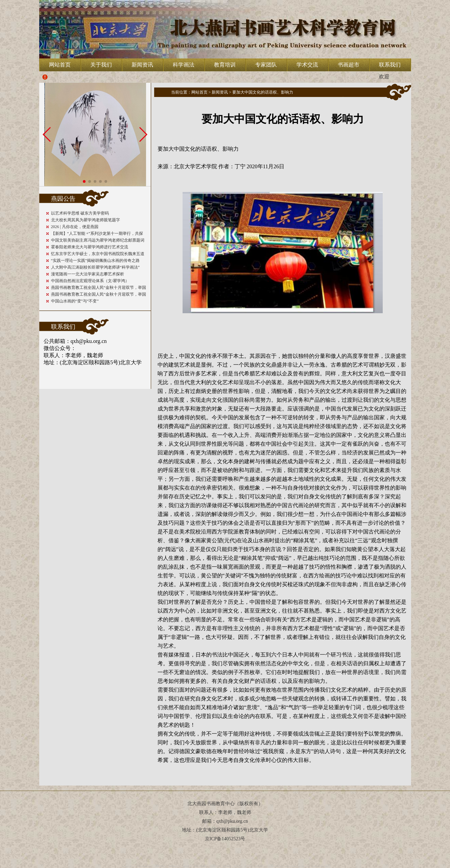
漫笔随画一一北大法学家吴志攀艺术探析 (88, 274)
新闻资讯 (142, 65)
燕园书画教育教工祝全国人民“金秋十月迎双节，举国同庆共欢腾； (99, 288)
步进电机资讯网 (187, 866)
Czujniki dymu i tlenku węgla (320, 866)
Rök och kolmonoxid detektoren (275, 866)
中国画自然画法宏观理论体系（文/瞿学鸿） (90, 281)
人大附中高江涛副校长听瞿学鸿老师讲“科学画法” (96, 267)
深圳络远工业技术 (215, 866)
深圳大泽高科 (238, 866)
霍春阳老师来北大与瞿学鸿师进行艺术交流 (90, 247)
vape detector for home (128, 866)
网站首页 (60, 65)
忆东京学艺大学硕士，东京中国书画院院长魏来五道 (98, 254)
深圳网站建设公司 (161, 866)
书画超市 (349, 65)
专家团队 (266, 65)
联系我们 (390, 65)
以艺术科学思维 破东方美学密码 (80, 213)
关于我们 (101, 65)
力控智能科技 (248, 866)
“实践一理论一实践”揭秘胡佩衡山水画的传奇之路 (96, 261)
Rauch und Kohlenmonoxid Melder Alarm (298, 866)
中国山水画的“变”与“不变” (75, 301)
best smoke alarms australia (145, 866)
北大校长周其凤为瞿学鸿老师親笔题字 (86, 220)
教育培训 (225, 65)
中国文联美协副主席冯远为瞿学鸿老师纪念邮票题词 (98, 240)
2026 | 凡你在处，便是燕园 (75, 227)
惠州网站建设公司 (174, 866)
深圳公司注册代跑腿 (200, 866)
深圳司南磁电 (227, 866)
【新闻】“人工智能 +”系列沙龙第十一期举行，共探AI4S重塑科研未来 (97, 234)
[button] (84, 181)
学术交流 (307, 65)
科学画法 (184, 65)
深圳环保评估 (259, 866)
